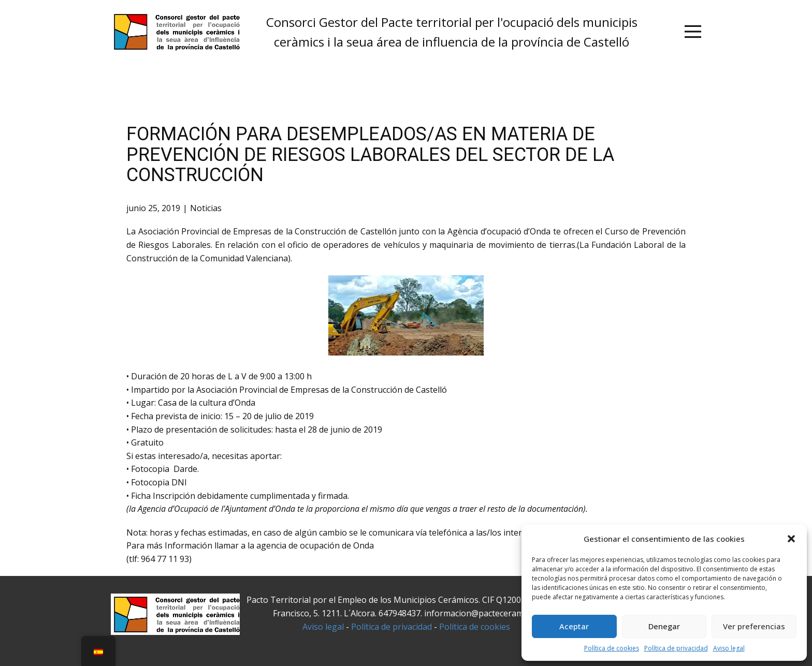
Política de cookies (612, 648)
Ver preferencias (754, 626)
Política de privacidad (676, 648)
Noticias (206, 208)
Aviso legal (729, 648)
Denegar (664, 626)
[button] (791, 539)
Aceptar (574, 626)
